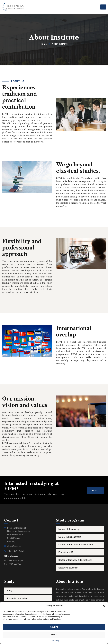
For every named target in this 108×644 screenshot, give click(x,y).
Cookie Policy (54, 641)
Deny (54, 635)
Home (44, 44)
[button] (104, 606)
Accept (54, 627)
